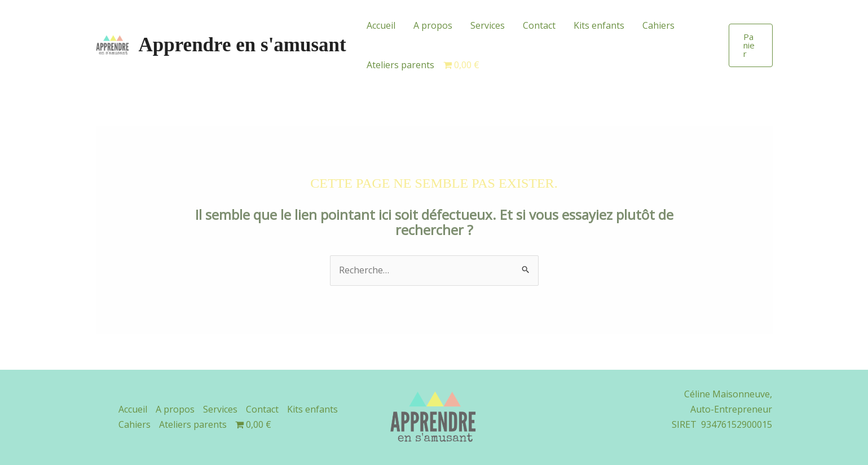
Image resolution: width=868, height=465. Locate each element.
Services (488, 25)
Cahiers (658, 25)
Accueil (381, 25)
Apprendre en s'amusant (243, 45)
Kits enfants (599, 25)
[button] (750, 45)
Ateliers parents (400, 65)
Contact (539, 25)
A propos (433, 25)
